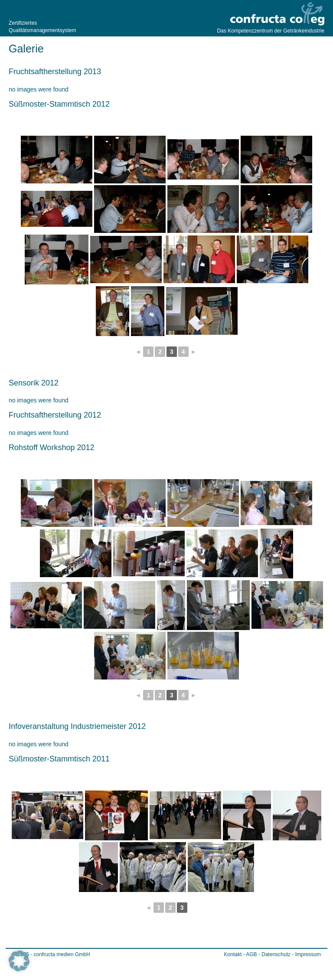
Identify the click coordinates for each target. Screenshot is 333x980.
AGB (251, 954)
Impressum (308, 954)
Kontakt (233, 954)
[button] (19, 961)
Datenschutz (276, 954)
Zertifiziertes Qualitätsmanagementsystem (41, 27)
